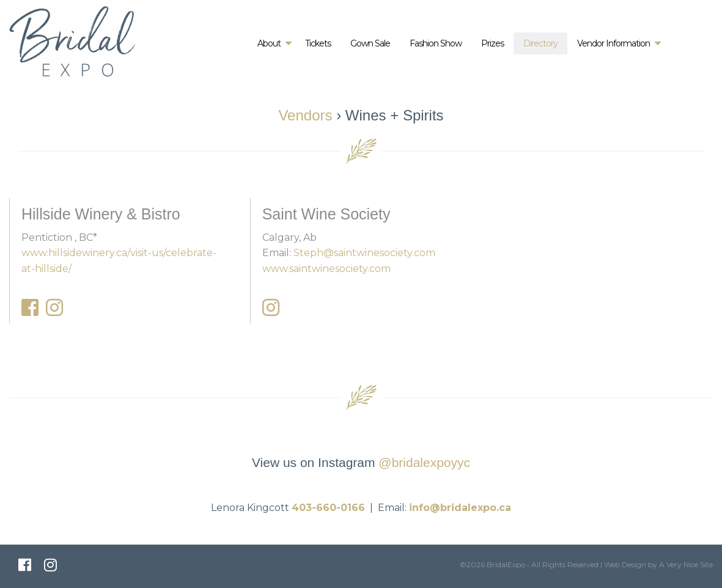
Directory (540, 43)
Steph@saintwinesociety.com (364, 253)
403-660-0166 (328, 508)
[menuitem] (271, 43)
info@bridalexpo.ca (460, 508)
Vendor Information (613, 43)
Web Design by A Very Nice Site (658, 564)
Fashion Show (436, 43)
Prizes (492, 43)
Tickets (318, 43)
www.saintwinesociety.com (326, 269)
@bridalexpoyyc (424, 462)
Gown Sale (370, 43)
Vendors (305, 115)
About (269, 43)
